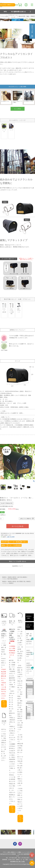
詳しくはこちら (4, 704)
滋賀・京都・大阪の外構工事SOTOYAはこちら (29, 639)
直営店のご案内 (29, 617)
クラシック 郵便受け (8, 583)
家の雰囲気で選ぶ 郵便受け (24, 582)
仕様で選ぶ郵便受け (22, 577)
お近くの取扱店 (29, 626)
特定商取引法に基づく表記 (18, 861)
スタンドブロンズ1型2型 (12, 308)
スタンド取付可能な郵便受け (11, 579)
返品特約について (18, 566)
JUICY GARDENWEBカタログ (29, 653)
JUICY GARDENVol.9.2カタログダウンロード (29, 668)
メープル (4, 128)
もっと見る (18, 109)
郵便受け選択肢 (12, 577)
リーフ (12, 127)
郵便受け (5, 577)
